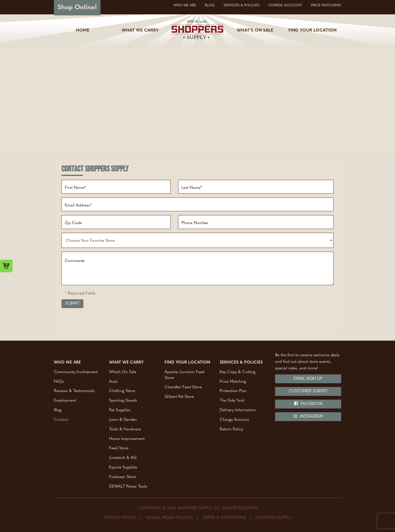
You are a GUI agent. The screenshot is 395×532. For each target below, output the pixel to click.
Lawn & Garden (123, 420)
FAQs (59, 381)
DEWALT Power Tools (128, 486)
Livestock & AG (123, 458)
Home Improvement (127, 439)
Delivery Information (238, 410)
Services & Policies (241, 5)
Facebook (308, 404)
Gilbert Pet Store (179, 397)
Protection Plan (233, 391)
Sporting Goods (123, 401)
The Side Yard (232, 401)
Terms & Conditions (224, 518)
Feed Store (119, 448)
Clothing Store (122, 391)
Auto (113, 381)
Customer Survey (308, 391)
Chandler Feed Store (183, 387)
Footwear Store (123, 477)
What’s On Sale (255, 30)
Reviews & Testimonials (74, 391)
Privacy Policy (120, 518)
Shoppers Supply (273, 518)
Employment (65, 401)
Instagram (308, 416)
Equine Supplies (123, 467)
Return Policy (231, 429)
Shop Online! (77, 8)
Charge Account (285, 5)
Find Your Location (312, 30)
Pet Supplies (120, 410)
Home (83, 30)
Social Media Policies (169, 518)
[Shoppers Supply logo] (197, 31)
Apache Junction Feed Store (184, 375)
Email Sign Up (308, 379)
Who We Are (185, 5)
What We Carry (140, 30)
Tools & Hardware (125, 429)
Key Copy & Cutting (238, 372)
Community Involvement (76, 372)
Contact (61, 420)
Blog (210, 5)
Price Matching (326, 5)
